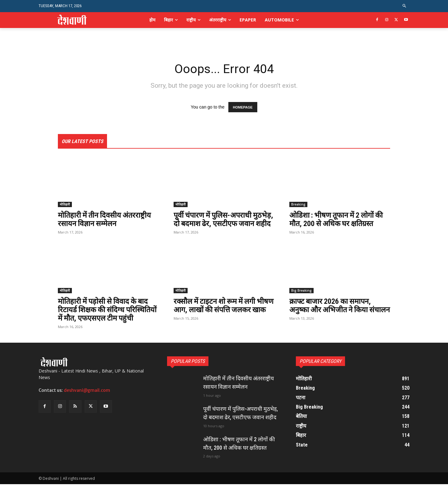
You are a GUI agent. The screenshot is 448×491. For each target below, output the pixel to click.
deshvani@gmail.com (87, 398)
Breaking (298, 205)
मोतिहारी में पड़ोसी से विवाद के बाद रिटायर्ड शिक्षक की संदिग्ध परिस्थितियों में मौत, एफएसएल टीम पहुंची (108, 318)
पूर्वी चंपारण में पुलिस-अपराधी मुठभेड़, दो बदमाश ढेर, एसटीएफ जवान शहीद (217, 224)
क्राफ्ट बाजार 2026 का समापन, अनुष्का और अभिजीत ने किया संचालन (331, 318)
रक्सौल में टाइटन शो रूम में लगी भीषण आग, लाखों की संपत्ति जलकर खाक (223, 318)
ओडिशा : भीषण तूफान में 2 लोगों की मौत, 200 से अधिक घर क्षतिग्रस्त (338, 220)
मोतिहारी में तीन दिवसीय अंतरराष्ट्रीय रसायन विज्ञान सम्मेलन (105, 220)
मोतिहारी (65, 205)
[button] (405, 6)
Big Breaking (301, 299)
